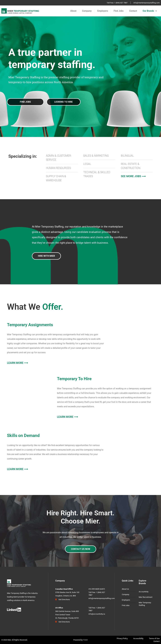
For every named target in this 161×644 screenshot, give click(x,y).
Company (87, 11)
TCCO (85, 640)
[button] (64, 102)
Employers (103, 11)
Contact (133, 11)
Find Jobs (119, 11)
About (73, 11)
